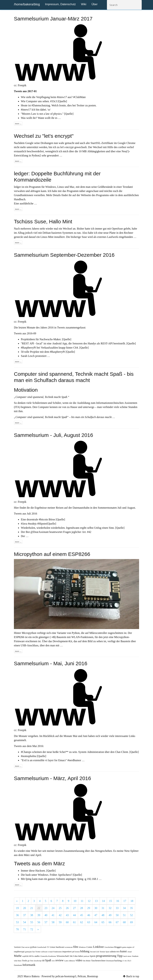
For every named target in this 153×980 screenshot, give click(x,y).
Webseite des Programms (95, 195)
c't (123, 961)
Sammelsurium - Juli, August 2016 (53, 435)
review (60, 960)
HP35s (32, 956)
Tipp (120, 956)
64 (96, 922)
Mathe (18, 956)
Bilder (89, 961)
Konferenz (53, 956)
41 (53, 915)
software (45, 952)
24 (53, 908)
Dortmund (110, 961)
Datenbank (18, 965)
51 (124, 915)
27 (74, 908)
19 (17, 908)
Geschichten (109, 947)
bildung (85, 951)
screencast (69, 947)
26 (67, 908)
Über (94, 4)
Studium (135, 956)
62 (82, 922)
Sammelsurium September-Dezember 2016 (64, 255)
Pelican (82, 976)
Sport (108, 952)
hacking (118, 961)
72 (32, 929)
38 (32, 915)
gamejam (29, 952)
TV (48, 947)
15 (110, 901)
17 (125, 901)
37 (25, 915)
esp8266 (26, 956)
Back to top (133, 976)
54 (25, 922)
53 (17, 922)
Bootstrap (92, 976)
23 (46, 908)
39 (39, 915)
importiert (67, 952)
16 (118, 901)
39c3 (126, 961)
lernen (78, 952)
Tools (25, 961)
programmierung (107, 956)
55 (32, 922)
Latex (67, 961)
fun (34, 952)
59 (60, 922)
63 (89, 922)
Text (32, 961)
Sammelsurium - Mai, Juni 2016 (51, 663)
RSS (118, 952)
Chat (23, 947)
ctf (133, 947)
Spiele (93, 956)
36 (17, 915)
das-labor (79, 956)
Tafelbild (17, 947)
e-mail (51, 952)
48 (103, 915)
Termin (103, 952)
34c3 (72, 956)
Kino (20, 961)
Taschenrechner (99, 961)
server (28, 947)
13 (96, 901)
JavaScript (38, 961)
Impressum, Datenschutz (60, 4)
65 (103, 922)
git (29, 961)
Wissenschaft (63, 956)
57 (46, 922)
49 (110, 915)
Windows (83, 947)
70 (17, 929)
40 (46, 915)
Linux (53, 947)
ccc (54, 961)
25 (60, 908)
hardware (60, 947)
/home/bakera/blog (27, 4)
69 (131, 922)
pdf (73, 952)
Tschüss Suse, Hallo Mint (43, 221)
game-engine (127, 947)
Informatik (29, 965)
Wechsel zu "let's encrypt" (44, 136)
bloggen (118, 947)
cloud (130, 952)
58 (53, 922)
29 (89, 908)
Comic (90, 947)
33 (117, 908)
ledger (17, 187)
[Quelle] (62, 101)
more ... (18, 124)
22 (39, 908)
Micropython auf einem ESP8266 (52, 554)
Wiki (84, 4)
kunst (124, 951)
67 (117, 922)
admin (113, 952)
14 (103, 901)
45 (82, 915)
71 (25, 929)
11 (82, 901)
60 (67, 922)
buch (125, 956)
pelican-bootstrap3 (66, 976)
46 (89, 915)
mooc (130, 956)
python (34, 947)
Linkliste (99, 947)
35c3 (129, 961)
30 (96, 908)
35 (131, 908)
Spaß (48, 960)
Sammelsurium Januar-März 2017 (53, 19)
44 (74, 915)
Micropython (29, 633)
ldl (44, 961)
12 (89, 901)
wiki (16, 961)
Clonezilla (44, 956)
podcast (87, 956)
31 (103, 908)
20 (25, 908)
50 (117, 915)
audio (37, 956)
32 (110, 908)
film (76, 947)
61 (74, 922)
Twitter (38, 952)
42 (60, 915)
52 (131, 915)
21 (32, 908)
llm (85, 961)
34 (124, 908)
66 (110, 922)
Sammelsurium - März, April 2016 (52, 778)
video (79, 960)
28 (82, 908)
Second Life (95, 952)
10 (75, 901)
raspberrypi (19, 952)
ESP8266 (19, 637)
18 (132, 901)
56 (39, 922)
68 (124, 922)
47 (96, 915)
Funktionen (58, 952)
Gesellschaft (42, 947)
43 (67, 915)
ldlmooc (72, 961)
